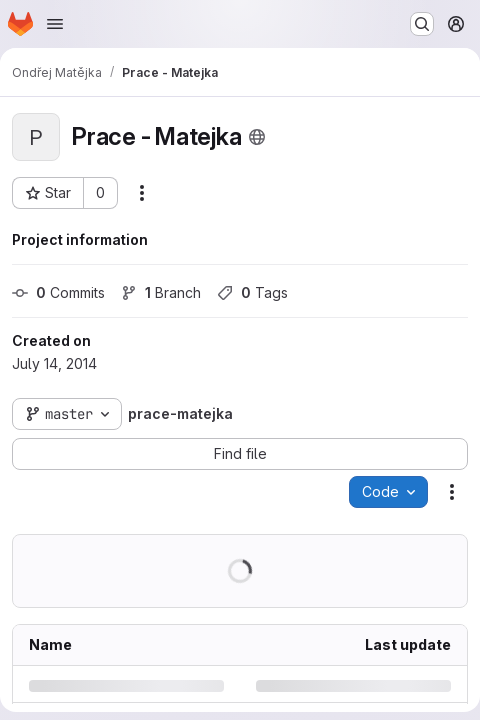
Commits (58, 292)
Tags (252, 292)
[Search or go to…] (422, 24)
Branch (161, 292)
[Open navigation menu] (55, 24)
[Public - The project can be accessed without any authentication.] (257, 137)
